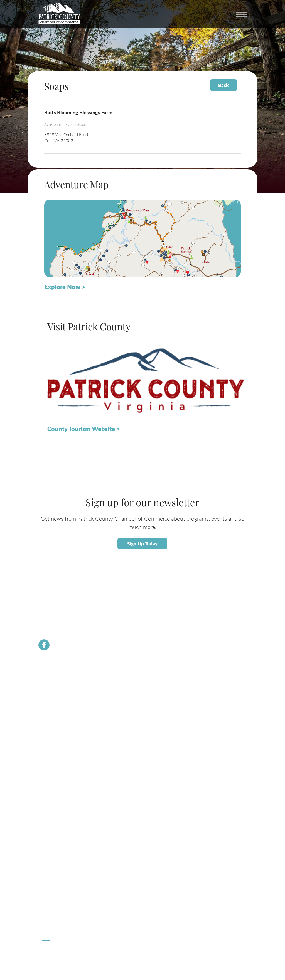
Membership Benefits (59, 687)
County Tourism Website (61, 860)
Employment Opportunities (63, 796)
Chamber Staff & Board (60, 700)
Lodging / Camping (57, 847)
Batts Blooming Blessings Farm (78, 112)
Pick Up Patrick (54, 924)
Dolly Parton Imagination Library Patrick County (79, 732)
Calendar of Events (57, 834)
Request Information (58, 866)
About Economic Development (66, 770)
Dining (47, 853)
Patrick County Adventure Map (66, 841)
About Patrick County (59, 828)
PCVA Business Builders (61, 719)
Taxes (46, 783)
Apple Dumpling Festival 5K (64, 918)
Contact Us (51, 706)
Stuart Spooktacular (57, 911)
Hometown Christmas (59, 905)
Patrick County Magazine (62, 873)
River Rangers (53, 738)
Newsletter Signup (56, 726)
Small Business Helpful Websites (67, 790)
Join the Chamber (56, 694)
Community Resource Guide (64, 713)
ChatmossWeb (69, 953)
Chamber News (54, 681)
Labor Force (51, 777)
